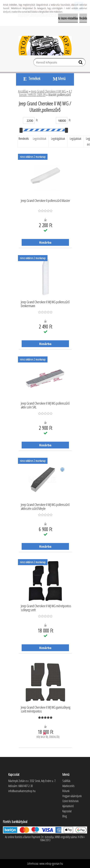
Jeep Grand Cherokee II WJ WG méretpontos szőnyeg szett (46, 608)
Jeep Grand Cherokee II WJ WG (49, 91)
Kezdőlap (23, 91)
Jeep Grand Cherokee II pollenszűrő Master (45, 201)
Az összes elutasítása (68, 18)
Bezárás (83, 18)
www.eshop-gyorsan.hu (51, 864)
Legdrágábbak (58, 139)
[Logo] (45, 46)
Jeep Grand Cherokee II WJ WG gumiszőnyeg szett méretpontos (46, 709)
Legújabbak (76, 139)
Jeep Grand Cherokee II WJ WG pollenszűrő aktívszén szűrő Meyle (45, 507)
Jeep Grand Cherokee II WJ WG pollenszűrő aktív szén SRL (45, 405)
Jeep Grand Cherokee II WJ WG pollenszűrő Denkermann (45, 304)
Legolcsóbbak (40, 139)
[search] (81, 63)
